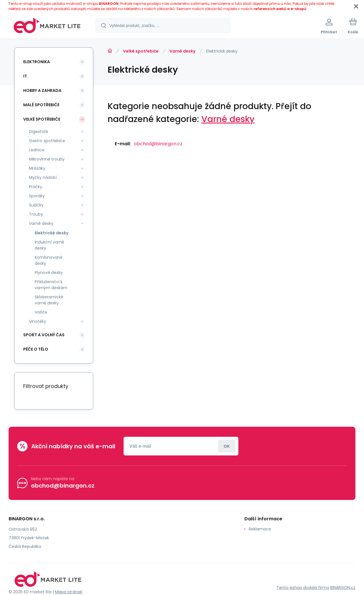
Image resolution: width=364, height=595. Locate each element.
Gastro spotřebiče (47, 141)
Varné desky (182, 51)
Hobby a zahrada (42, 90)
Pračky (36, 187)
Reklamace (260, 529)
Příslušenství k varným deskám (51, 285)
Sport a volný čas (44, 335)
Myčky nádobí (43, 177)
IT (25, 76)
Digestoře (39, 132)
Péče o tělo (36, 349)
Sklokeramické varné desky (49, 300)
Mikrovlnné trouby (47, 159)
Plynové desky (49, 273)
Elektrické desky (51, 233)
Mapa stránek (69, 592)
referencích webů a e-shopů (280, 9)
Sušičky (36, 205)
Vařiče (41, 312)
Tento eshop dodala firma (303, 588)
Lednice (37, 150)
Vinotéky (38, 321)
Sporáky (37, 196)
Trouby (36, 214)
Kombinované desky (49, 260)
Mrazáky (37, 168)
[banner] (47, 26)
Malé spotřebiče (41, 105)
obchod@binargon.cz (158, 144)
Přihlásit (227, 446)
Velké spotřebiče (141, 51)
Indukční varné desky (49, 245)
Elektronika (37, 62)
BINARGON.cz (343, 588)
